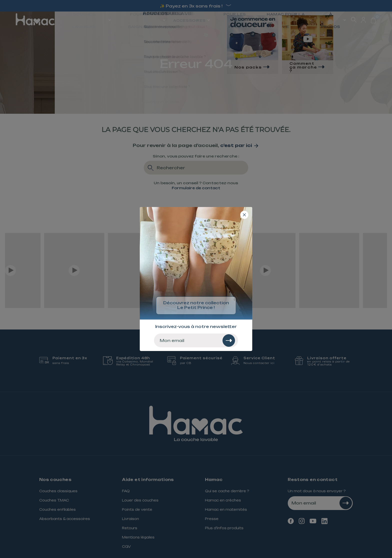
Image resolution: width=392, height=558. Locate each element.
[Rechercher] (229, 340)
